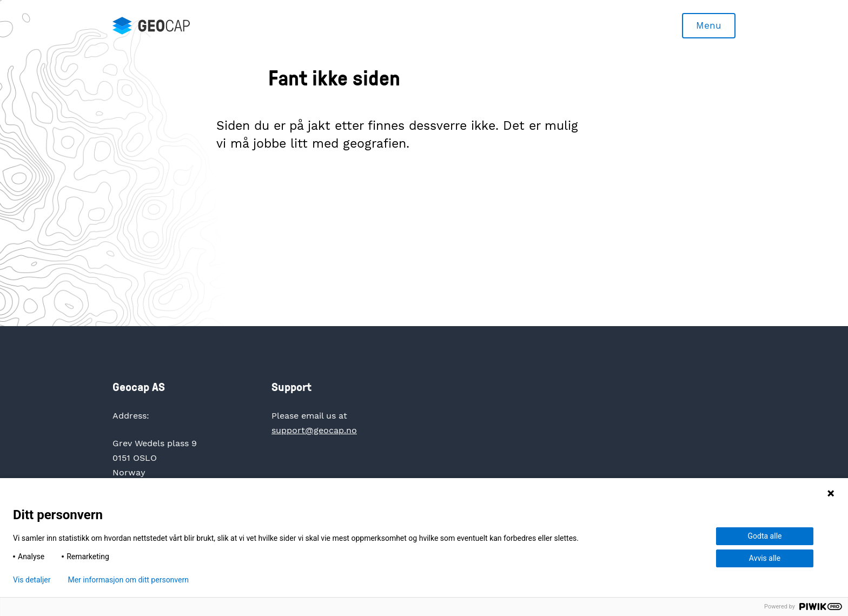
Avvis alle (765, 558)
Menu (709, 25)
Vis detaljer (32, 580)
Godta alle (765, 536)
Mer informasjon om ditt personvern (128, 580)
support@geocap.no (314, 430)
